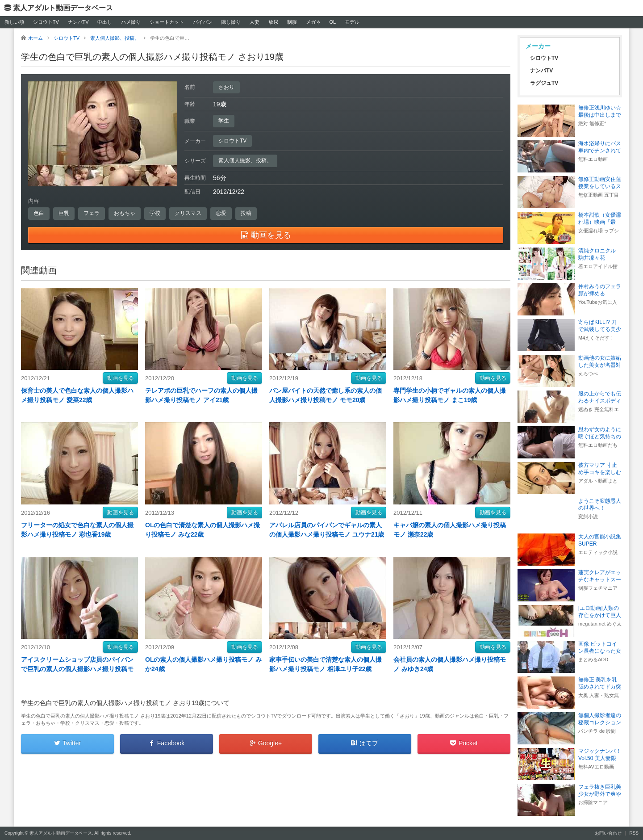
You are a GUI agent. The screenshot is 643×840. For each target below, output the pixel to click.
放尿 (273, 22)
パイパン (203, 22)
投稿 (246, 213)
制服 (292, 22)
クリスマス (188, 213)
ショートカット (167, 22)
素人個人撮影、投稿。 (245, 160)
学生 (224, 121)
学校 (155, 213)
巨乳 (64, 213)
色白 (39, 213)
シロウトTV (46, 22)
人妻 (255, 22)
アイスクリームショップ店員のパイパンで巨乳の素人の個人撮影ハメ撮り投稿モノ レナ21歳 (77, 669)
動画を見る (121, 378)
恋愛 (221, 213)
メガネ (313, 22)
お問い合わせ (608, 833)
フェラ (92, 213)
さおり (226, 87)
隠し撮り (231, 22)
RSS (634, 833)
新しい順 (14, 22)
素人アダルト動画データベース (63, 8)
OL (332, 22)
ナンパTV (78, 22)
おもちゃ (125, 213)
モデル (352, 22)
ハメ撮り (131, 22)
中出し (105, 22)
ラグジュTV (544, 83)
